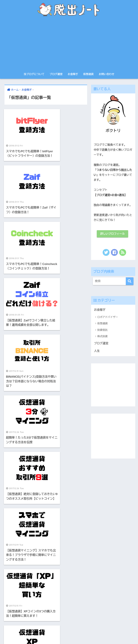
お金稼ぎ (73, 74)
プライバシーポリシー (63, 634)
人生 (97, 351)
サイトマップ (85, 634)
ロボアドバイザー (108, 317)
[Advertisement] (69, 45)
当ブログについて (34, 74)
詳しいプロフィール (112, 234)
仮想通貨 (88, 74)
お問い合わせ (107, 74)
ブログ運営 (56, 74)
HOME (69, 627)
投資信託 (102, 330)
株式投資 (102, 336)
